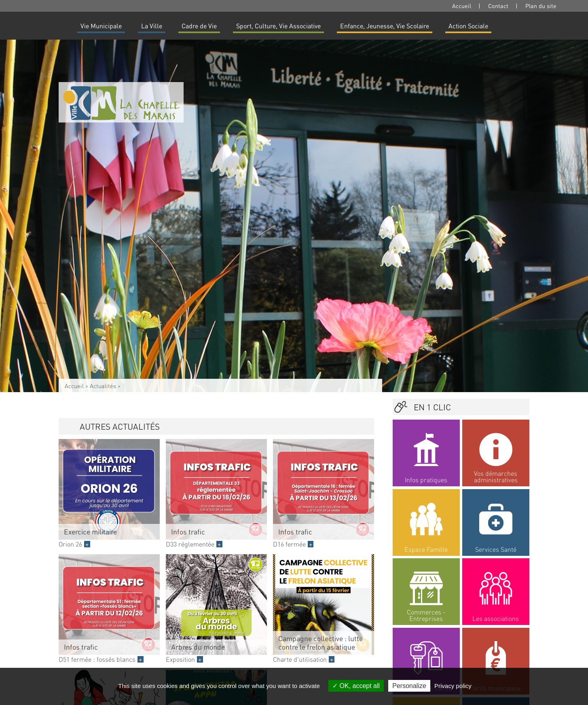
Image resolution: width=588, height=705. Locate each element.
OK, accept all (356, 686)
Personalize (409, 686)
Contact (498, 6)
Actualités (103, 386)
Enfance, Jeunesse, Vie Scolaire (385, 26)
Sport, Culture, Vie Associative (278, 26)
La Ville (152, 26)
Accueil (462, 6)
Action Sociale (468, 26)
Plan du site (541, 6)
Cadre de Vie (199, 26)
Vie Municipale (101, 26)
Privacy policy (453, 686)
